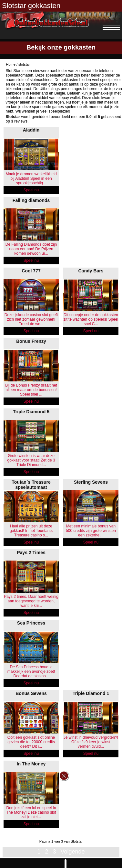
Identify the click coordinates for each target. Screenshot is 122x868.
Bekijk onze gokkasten (61, 47)
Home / (12, 64)
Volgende (72, 852)
